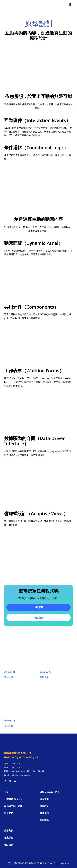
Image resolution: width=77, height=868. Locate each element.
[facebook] (5, 781)
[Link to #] (70, 4)
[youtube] (15, 781)
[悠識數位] (15, 2)
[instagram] (10, 781)
